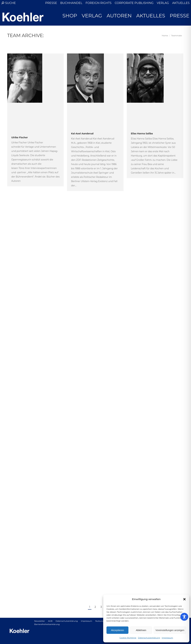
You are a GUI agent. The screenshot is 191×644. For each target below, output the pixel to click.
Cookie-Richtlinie (128, 638)
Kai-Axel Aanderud (82, 134)
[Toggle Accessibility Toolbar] (184, 617)
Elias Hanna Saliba (142, 134)
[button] (184, 599)
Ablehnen (141, 630)
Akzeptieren (117, 630)
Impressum (167, 638)
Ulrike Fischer (20, 137)
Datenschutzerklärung (149, 638)
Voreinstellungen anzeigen (170, 630)
